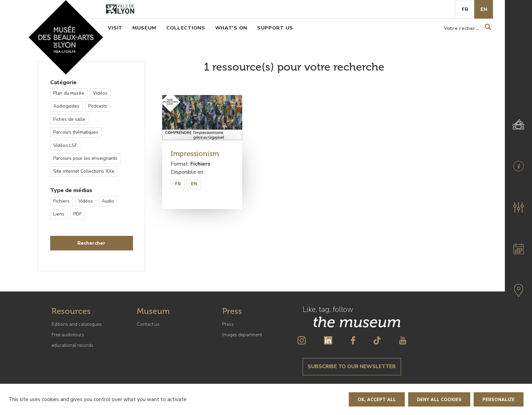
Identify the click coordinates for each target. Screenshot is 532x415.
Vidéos (100, 93)
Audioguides (66, 106)
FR (178, 184)
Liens (59, 214)
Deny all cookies (439, 400)
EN (194, 184)
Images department (242, 335)
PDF (78, 214)
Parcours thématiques (76, 132)
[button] (518, 207)
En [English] (484, 9)
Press (228, 324)
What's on (231, 28)
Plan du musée (69, 93)
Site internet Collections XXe (84, 171)
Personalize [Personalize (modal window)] (499, 400)
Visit (115, 28)
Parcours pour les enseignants (85, 158)
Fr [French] (465, 9)
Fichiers (61, 201)
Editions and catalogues (77, 324)
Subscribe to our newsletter (352, 366)
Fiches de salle (69, 119)
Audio (108, 201)
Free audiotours (68, 335)
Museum (144, 28)
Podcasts (98, 106)
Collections (186, 28)
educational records (72, 345)
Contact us (148, 324)
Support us (275, 28)
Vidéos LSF (65, 145)
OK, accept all (377, 400)
